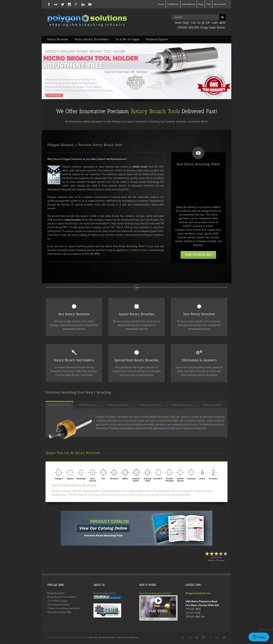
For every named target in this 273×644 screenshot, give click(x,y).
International (189, 4)
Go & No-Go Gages (127, 39)
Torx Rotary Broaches (59, 605)
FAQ (209, 4)
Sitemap (93, 637)
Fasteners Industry (212, 405)
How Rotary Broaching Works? (129, 246)
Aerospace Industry (118, 405)
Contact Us (173, 4)
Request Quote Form (152, 231)
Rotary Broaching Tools (163, 417)
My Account (220, 4)
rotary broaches (73, 220)
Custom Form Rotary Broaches (64, 608)
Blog (201, 4)
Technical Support (157, 39)
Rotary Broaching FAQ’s (60, 612)
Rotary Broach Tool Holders (92, 39)
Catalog (83, 235)
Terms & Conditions (128, 637)
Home (161, 4)
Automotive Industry (150, 405)
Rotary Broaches (58, 39)
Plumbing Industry (182, 405)
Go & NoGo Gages (58, 601)
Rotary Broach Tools (155, 111)
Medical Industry (88, 405)
